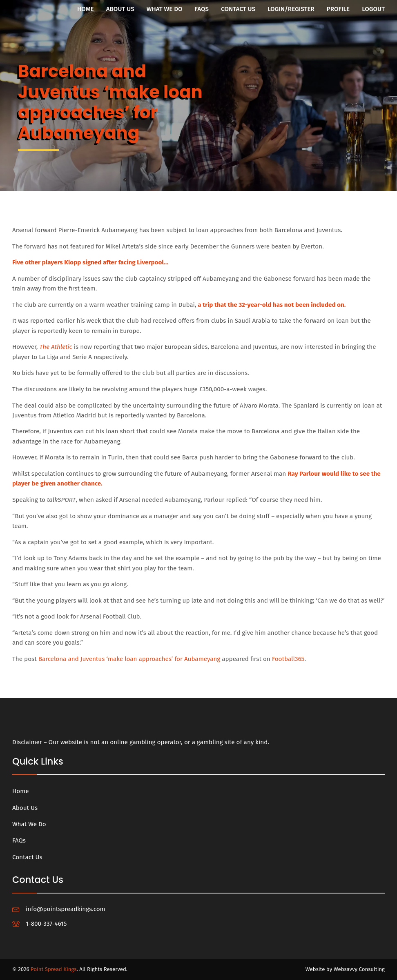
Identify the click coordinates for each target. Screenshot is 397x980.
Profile (338, 9)
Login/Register (291, 9)
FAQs (202, 9)
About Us (120, 9)
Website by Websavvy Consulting (345, 969)
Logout (373, 9)
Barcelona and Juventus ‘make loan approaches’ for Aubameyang (129, 659)
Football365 (288, 659)
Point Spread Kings (54, 969)
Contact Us (238, 9)
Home (86, 9)
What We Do (165, 9)
